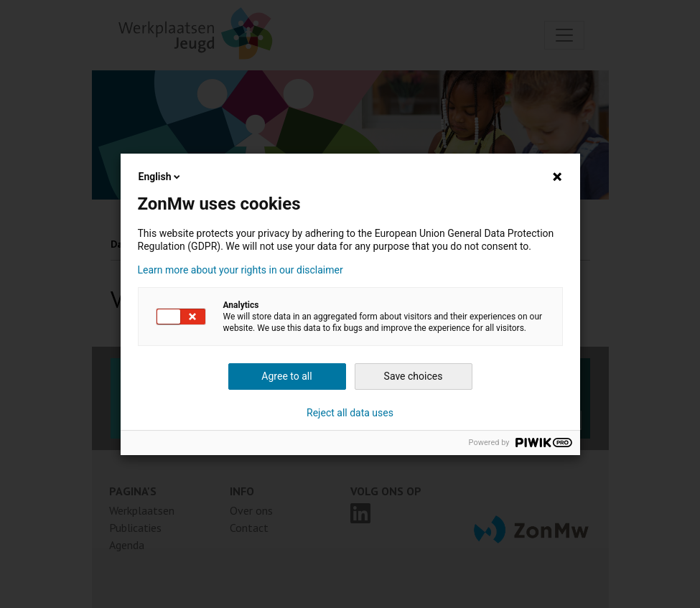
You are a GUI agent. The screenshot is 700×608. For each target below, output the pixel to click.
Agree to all (286, 376)
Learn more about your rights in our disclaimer (241, 270)
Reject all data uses (350, 413)
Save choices (414, 376)
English (161, 177)
